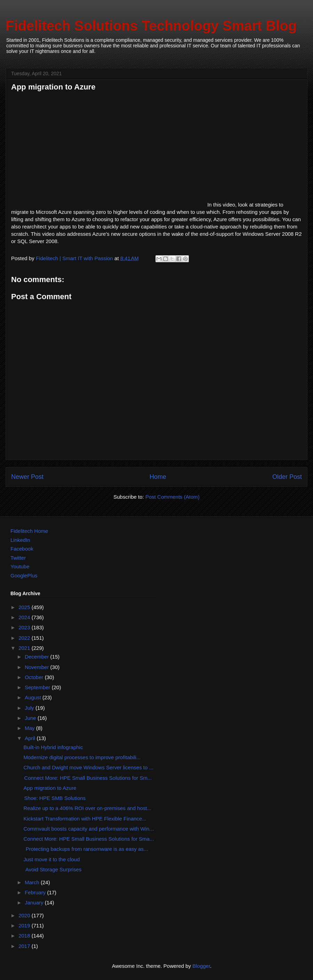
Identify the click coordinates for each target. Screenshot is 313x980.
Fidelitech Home (29, 531)
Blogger (201, 966)
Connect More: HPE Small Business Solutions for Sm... (88, 778)
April (31, 738)
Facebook (22, 549)
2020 (25, 915)
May (30, 728)
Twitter (18, 558)
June (31, 718)
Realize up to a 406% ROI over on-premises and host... (88, 808)
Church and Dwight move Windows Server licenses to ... (89, 767)
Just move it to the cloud (52, 859)
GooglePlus (24, 575)
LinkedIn (20, 540)
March (33, 882)
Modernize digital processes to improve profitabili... (82, 757)
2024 (25, 617)
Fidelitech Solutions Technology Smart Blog (151, 26)
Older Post (287, 477)
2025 (25, 607)
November (37, 667)
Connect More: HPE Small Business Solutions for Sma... (89, 839)
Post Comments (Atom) (172, 497)
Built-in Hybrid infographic (53, 747)
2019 (25, 925)
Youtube (20, 566)
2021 (25, 648)
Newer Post (27, 477)
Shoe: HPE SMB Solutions (55, 798)
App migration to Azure (50, 788)
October (35, 677)
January (35, 903)
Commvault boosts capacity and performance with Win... (89, 829)
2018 (25, 936)
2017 (25, 946)
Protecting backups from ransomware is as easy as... (86, 849)
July (30, 708)
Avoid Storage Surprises (53, 869)
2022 (25, 638)
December (37, 657)
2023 (25, 627)
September (38, 687)
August (34, 697)
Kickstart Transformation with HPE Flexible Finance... (85, 819)
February (36, 892)
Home (158, 477)
